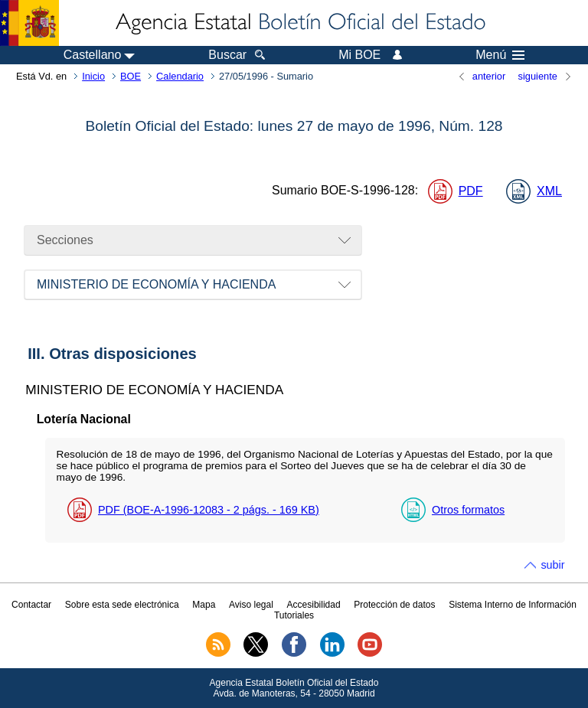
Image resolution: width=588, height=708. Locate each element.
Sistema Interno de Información (513, 605)
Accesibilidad (314, 605)
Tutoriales (294, 615)
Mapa (204, 605)
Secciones (65, 240)
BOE (131, 76)
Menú (500, 55)
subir (552, 565)
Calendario (180, 76)
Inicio (93, 76)
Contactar (31, 605)
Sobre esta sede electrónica (122, 605)
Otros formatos (468, 510)
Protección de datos (394, 605)
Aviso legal (251, 605)
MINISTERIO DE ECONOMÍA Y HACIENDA (156, 284)
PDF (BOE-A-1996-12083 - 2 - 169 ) (209, 510)
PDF (471, 191)
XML (549, 191)
